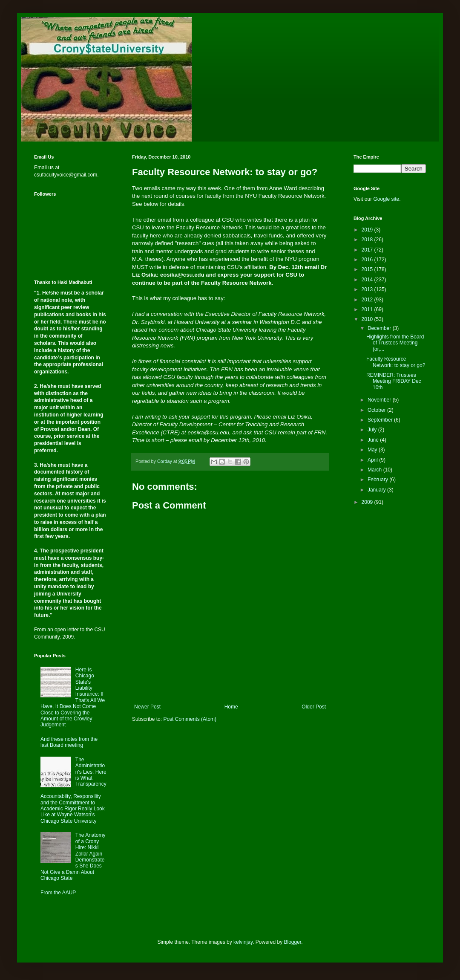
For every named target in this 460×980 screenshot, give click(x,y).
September (381, 420)
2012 (368, 300)
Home (231, 707)
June (374, 440)
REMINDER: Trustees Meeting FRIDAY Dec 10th (394, 381)
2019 (368, 230)
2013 (368, 289)
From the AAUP (58, 893)
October (377, 410)
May (373, 450)
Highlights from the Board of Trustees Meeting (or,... (395, 343)
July (373, 430)
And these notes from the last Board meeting (69, 742)
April (373, 460)
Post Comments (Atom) (190, 719)
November (380, 400)
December (380, 328)
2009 (368, 502)
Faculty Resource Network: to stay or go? (396, 362)
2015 (368, 269)
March (375, 470)
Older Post (314, 707)
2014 (368, 280)
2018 (368, 240)
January (377, 490)
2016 (368, 260)
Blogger (293, 942)
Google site (386, 199)
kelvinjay (243, 942)
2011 (368, 309)
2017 (368, 250)
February (378, 480)
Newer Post (147, 707)
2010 (368, 319)
